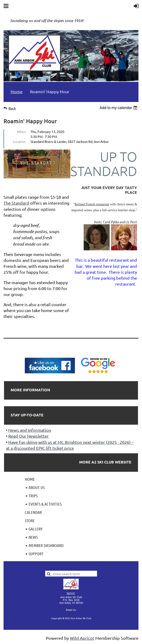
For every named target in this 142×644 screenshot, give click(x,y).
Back (12, 108)
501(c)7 (71, 593)
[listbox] (119, 108)
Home (17, 91)
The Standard (16, 203)
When (21, 132)
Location (19, 141)
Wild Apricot (82, 638)
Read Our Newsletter (28, 436)
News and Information (30, 430)
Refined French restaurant (92, 204)
